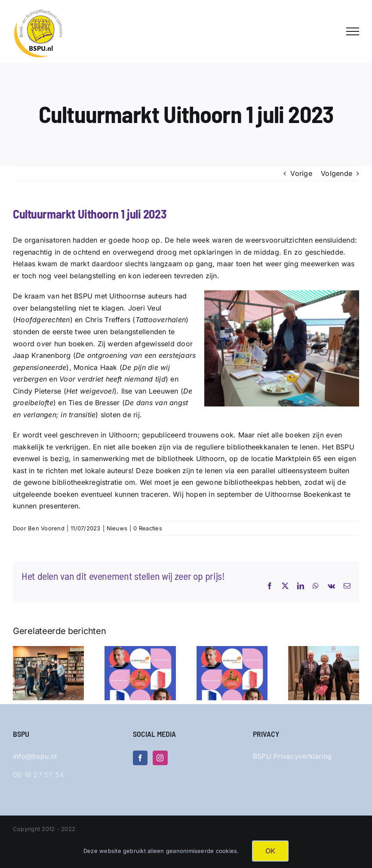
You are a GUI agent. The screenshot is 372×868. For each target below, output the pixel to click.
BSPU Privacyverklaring (292, 756)
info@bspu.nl (35, 756)
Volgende (337, 173)
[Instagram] (160, 758)
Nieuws (117, 528)
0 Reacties (148, 528)
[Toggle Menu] (353, 31)
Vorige (301, 173)
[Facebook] (140, 758)
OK (270, 851)
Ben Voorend (46, 528)
